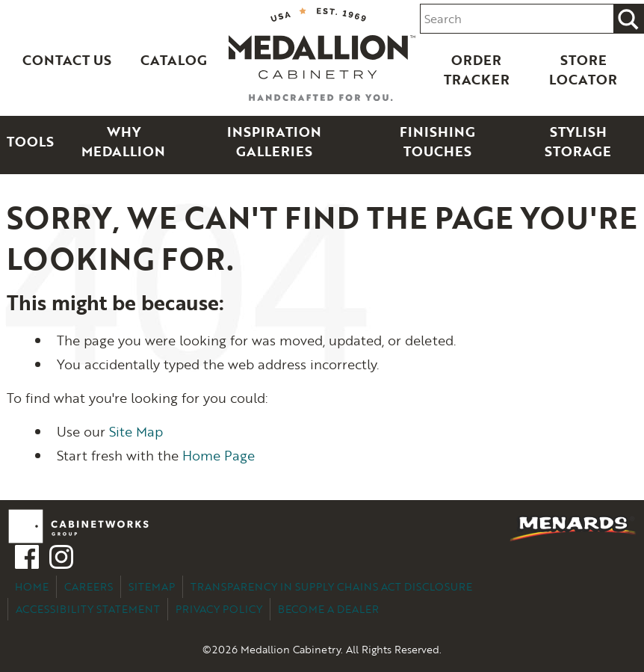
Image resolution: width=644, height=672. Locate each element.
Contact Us (67, 60)
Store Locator (583, 69)
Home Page (219, 455)
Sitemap (152, 586)
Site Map (136, 431)
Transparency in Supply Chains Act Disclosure (331, 586)
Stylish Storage (578, 141)
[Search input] (517, 19)
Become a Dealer (328, 609)
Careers (89, 586)
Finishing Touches (437, 141)
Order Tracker (477, 69)
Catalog (174, 60)
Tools (30, 141)
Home (32, 586)
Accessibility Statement (88, 609)
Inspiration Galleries (274, 141)
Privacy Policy (219, 609)
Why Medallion (123, 141)
